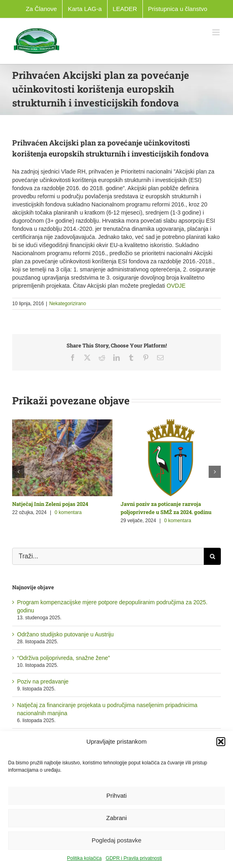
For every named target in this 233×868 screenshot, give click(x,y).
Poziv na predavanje (43, 681)
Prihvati (116, 795)
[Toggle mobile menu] (217, 32)
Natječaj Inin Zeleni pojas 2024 (50, 504)
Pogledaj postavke (117, 840)
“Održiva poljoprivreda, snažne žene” (64, 658)
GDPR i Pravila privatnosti (134, 858)
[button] (221, 742)
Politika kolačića (84, 858)
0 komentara (68, 512)
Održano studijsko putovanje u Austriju (65, 634)
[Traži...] (108, 556)
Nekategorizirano (68, 304)
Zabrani (117, 818)
